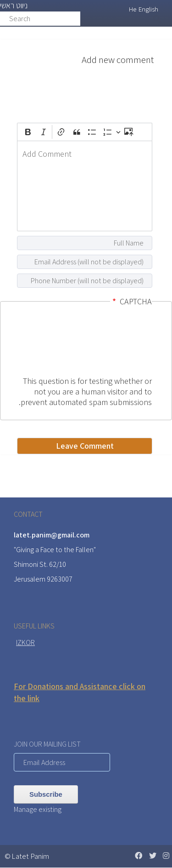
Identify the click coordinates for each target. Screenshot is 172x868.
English (148, 9)
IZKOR (25, 642)
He (133, 9)
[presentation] (114, 343)
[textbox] (85, 186)
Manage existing (38, 809)
